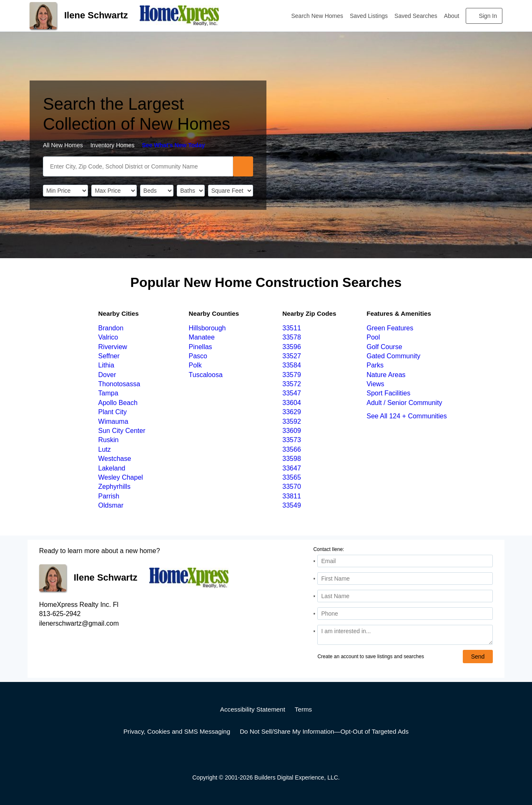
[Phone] (405, 614)
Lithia (106, 365)
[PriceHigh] (114, 191)
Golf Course (384, 347)
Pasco (198, 356)
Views (375, 384)
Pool (373, 337)
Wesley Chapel (121, 477)
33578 (292, 337)
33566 (292, 449)
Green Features (390, 328)
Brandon (111, 328)
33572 (292, 384)
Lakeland (112, 468)
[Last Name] (405, 596)
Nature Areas (386, 375)
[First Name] (405, 579)
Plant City (113, 412)
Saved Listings (369, 16)
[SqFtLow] (231, 191)
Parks (375, 365)
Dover (107, 375)
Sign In (488, 16)
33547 (292, 393)
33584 (292, 365)
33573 (292, 440)
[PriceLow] (65, 191)
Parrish (109, 496)
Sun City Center (122, 431)
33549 (292, 505)
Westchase (115, 459)
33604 (292, 403)
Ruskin (109, 440)
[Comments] (405, 635)
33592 (292, 421)
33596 (292, 347)
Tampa (108, 393)
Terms (303, 709)
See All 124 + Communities (407, 416)
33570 (292, 487)
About (452, 16)
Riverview (113, 347)
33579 (292, 375)
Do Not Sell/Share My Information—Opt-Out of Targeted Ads (324, 731)
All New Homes (63, 145)
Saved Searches (416, 16)
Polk (195, 365)
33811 (292, 496)
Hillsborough (207, 328)
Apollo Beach (118, 403)
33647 (292, 468)
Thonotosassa (119, 384)
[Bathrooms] (191, 191)
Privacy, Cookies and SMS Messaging (177, 731)
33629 (292, 412)
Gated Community (393, 356)
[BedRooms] (157, 191)
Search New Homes (317, 16)
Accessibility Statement (253, 709)
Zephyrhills (114, 487)
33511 (292, 328)
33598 (292, 459)
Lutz (105, 449)
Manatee (202, 337)
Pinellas (201, 347)
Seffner (109, 356)
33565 (292, 477)
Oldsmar (111, 505)
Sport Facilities (388, 393)
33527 (292, 356)
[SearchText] (138, 166)
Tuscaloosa (206, 375)
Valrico (108, 337)
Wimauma (113, 421)
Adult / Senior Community (404, 403)
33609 (292, 431)
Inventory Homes (113, 145)
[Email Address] (405, 561)
